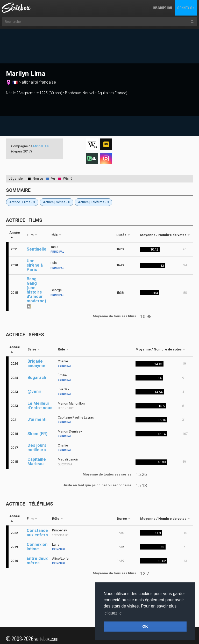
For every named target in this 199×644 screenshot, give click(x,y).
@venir (34, 391)
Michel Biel (41, 146)
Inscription (162, 8)
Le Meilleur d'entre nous (40, 406)
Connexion (186, 8)
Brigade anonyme (36, 363)
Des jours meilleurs (37, 448)
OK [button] (145, 626)
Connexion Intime (37, 547)
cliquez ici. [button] (114, 613)
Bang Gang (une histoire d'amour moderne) (36, 290)
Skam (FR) (37, 434)
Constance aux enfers (37, 533)
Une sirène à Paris (35, 265)
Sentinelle (37, 249)
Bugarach (37, 378)
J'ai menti (37, 419)
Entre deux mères (37, 561)
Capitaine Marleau (37, 462)
